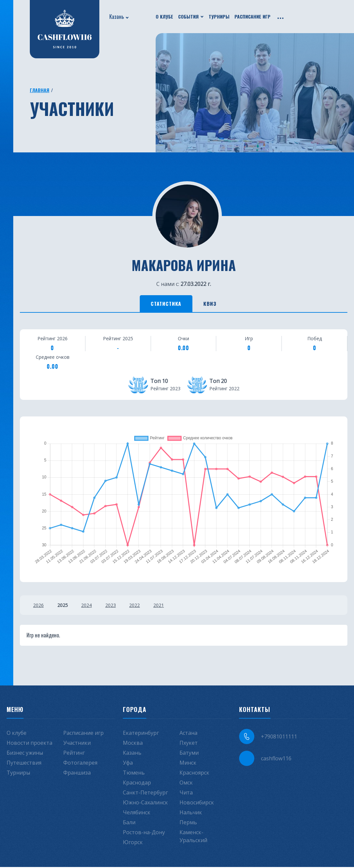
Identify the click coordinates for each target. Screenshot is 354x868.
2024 (89, 606)
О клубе (164, 16)
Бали (129, 823)
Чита (186, 793)
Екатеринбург (141, 734)
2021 (166, 606)
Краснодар (137, 784)
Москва (133, 744)
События (188, 16)
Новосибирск (197, 803)
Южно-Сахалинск (145, 803)
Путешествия (24, 764)
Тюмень (134, 774)
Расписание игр (253, 16)
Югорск (133, 843)
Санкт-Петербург (145, 793)
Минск (188, 764)
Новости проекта (29, 744)
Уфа (128, 764)
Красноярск (194, 774)
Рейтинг (74, 754)
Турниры (219, 16)
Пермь (188, 823)
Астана (188, 734)
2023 (115, 606)
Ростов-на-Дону (144, 833)
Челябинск (137, 813)
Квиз (213, 304)
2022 (140, 606)
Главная (40, 90)
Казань (117, 17)
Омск (186, 784)
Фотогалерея (80, 764)
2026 (38, 606)
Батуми (189, 754)
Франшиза (77, 774)
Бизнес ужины (25, 754)
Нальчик (191, 813)
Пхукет (189, 744)
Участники (77, 744)
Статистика (164, 304)
